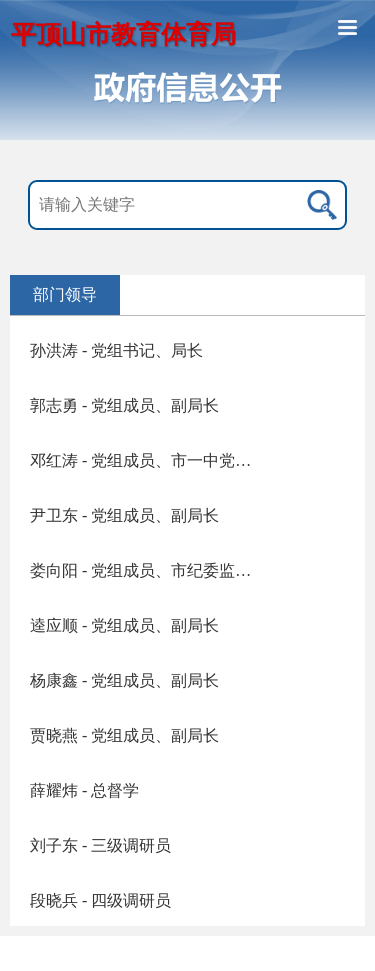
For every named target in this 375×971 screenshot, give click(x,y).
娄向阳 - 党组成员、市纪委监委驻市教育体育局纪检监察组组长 (148, 570)
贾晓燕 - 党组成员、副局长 (124, 735)
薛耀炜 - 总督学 (84, 790)
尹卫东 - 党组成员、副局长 (124, 515)
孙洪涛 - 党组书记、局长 (116, 350)
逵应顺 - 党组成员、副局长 (124, 625)
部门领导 (65, 294)
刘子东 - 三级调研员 (100, 845)
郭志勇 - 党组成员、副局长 (124, 405)
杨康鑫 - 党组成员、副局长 (124, 680)
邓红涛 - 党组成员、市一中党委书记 (148, 460)
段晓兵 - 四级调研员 (100, 900)
